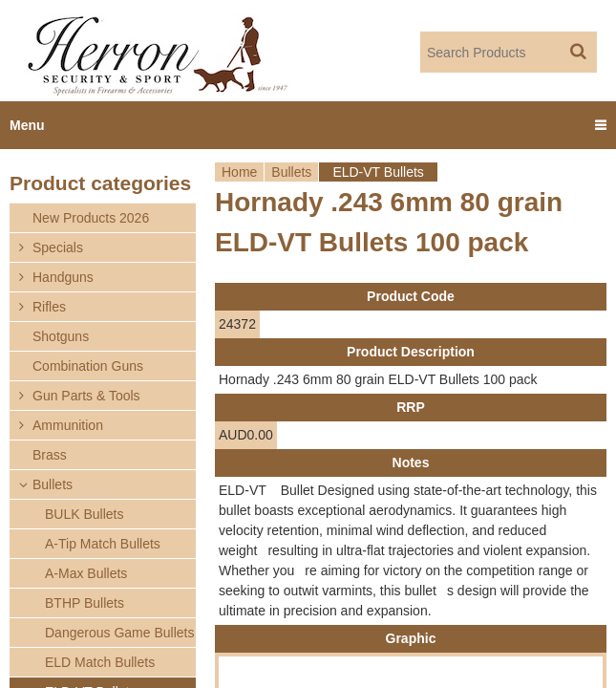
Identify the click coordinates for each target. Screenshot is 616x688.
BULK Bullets (84, 514)
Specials (58, 247)
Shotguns (61, 336)
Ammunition (68, 425)
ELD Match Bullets (100, 662)
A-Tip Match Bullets (103, 544)
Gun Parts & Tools (86, 396)
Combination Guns (88, 366)
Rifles (49, 307)
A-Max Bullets (86, 573)
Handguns (63, 277)
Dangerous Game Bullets (119, 633)
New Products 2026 (91, 218)
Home (239, 172)
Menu (27, 125)
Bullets (291, 172)
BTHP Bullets (85, 603)
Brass (50, 455)
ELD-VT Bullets (378, 172)
